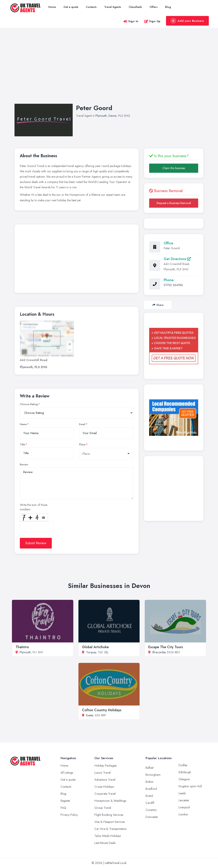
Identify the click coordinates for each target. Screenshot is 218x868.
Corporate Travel (105, 794)
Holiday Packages (105, 766)
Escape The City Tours (166, 647)
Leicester (184, 800)
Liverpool (184, 807)
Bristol (149, 796)
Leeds (182, 793)
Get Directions (177, 259)
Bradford (151, 789)
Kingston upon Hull (190, 786)
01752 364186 (173, 285)
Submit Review (36, 543)
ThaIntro (22, 647)
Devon (113, 116)
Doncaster (152, 817)
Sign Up (152, 21)
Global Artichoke (95, 647)
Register (65, 801)
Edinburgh (185, 772)
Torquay (91, 652)
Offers (154, 7)
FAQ (63, 808)
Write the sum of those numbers (34, 507)
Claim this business (174, 168)
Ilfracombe (159, 652)
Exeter (90, 715)
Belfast (149, 768)
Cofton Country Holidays (102, 710)
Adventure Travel (105, 780)
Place (82, 445)
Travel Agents (113, 7)
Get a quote (71, 7)
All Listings (67, 773)
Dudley (183, 765)
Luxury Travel (103, 773)
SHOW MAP (47, 339)
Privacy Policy (69, 815)
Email (82, 424)
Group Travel (103, 808)
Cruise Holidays (104, 787)
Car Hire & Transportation (110, 829)
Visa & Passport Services (110, 822)
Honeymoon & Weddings (110, 801)
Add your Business (187, 21)
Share (158, 305)
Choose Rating (29, 404)
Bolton (149, 782)
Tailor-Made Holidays (108, 836)
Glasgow (184, 779)
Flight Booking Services (109, 815)
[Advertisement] (109, 70)
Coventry (151, 810)
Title (22, 445)
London (183, 814)
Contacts (91, 7)
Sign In (131, 21)
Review (24, 465)
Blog (168, 7)
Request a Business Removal (174, 203)
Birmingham (153, 775)
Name (23, 424)
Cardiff (150, 803)
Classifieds (135, 7)
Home (52, 7)
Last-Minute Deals (105, 843)
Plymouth (101, 116)
